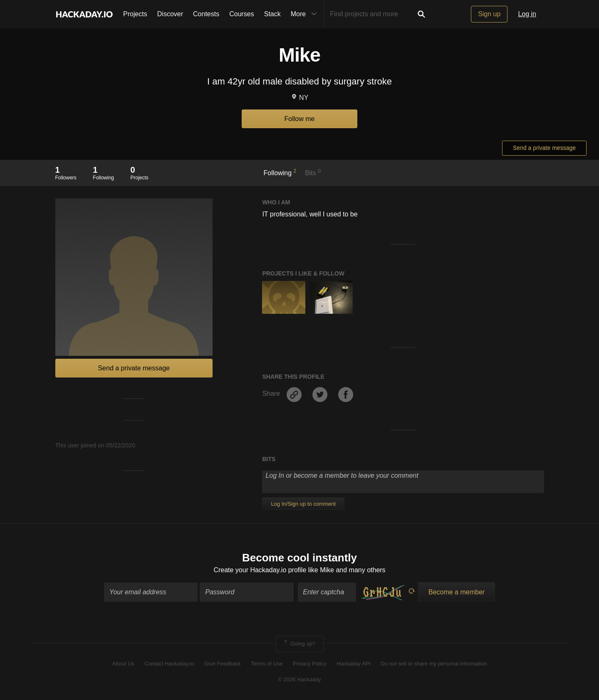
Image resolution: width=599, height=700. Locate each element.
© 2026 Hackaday (299, 679)
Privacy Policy (310, 664)
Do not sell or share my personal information (434, 664)
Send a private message (544, 148)
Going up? (299, 644)
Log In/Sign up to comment (303, 504)
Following (280, 172)
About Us (123, 664)
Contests (206, 14)
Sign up (489, 14)
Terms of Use (267, 664)
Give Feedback (222, 664)
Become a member (457, 592)
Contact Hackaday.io (170, 664)
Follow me (300, 119)
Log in (527, 14)
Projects (135, 14)
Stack (272, 14)
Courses (242, 14)
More (306, 14)
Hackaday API (354, 664)
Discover (170, 14)
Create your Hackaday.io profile (260, 570)
